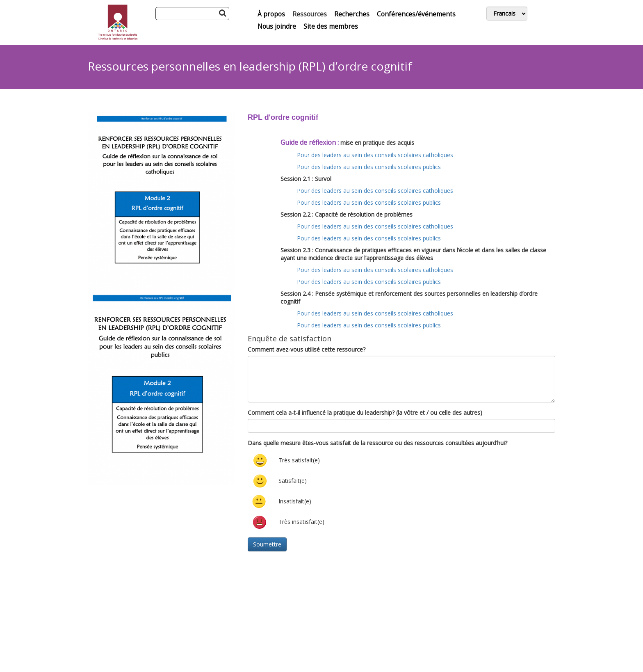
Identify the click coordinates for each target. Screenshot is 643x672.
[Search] (192, 14)
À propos (271, 14)
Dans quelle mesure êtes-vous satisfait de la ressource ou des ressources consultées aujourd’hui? (377, 443)
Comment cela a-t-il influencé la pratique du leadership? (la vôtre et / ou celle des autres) (365, 413)
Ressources (310, 14)
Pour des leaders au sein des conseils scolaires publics (369, 167)
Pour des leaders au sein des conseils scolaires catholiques (375, 155)
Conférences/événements (416, 14)
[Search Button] (222, 13)
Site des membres (331, 26)
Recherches (352, 14)
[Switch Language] (507, 14)
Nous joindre (277, 26)
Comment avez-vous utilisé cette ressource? (307, 349)
